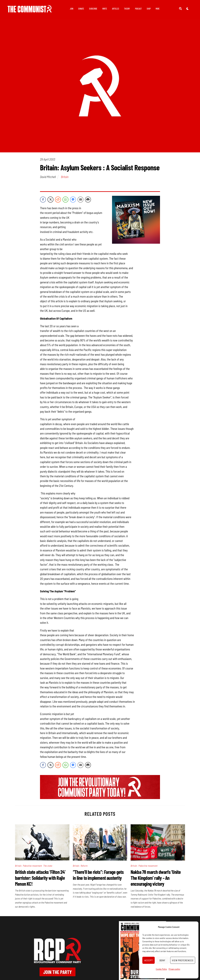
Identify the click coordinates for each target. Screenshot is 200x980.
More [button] (158, 9)
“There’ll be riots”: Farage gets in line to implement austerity (98, 876)
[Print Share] (88, 200)
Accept (149, 960)
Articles (116, 9)
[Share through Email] (80, 200)
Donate (81, 9)
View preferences (183, 960)
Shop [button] (149, 9)
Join (72, 9)
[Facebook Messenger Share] (73, 200)
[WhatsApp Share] (65, 200)
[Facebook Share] (43, 200)
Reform (84, 866)
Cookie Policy (161, 969)
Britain (65, 178)
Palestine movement (32, 866)
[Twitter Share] (50, 200)
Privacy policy (174, 969)
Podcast (138, 9)
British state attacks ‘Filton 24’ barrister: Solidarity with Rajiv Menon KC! (40, 879)
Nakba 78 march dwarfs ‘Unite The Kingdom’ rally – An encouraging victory (156, 879)
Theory (127, 9)
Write (105, 9)
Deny (162, 960)
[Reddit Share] (58, 200)
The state (48, 866)
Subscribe (93, 9)
